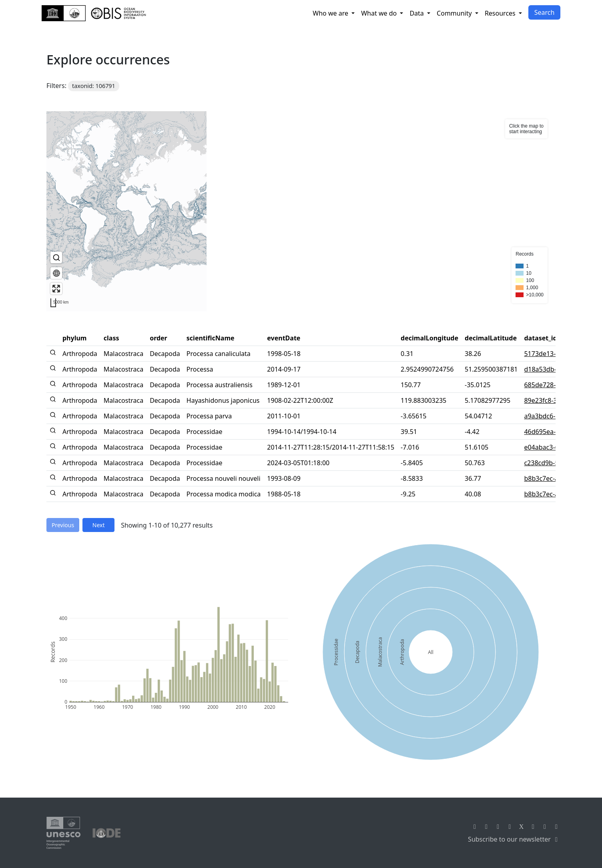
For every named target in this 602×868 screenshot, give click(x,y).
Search (545, 12)
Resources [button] (501, 13)
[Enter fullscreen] (56, 289)
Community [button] (455, 13)
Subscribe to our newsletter (514, 839)
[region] (301, 211)
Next (99, 525)
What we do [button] (380, 13)
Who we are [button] (331, 13)
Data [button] (417, 13)
